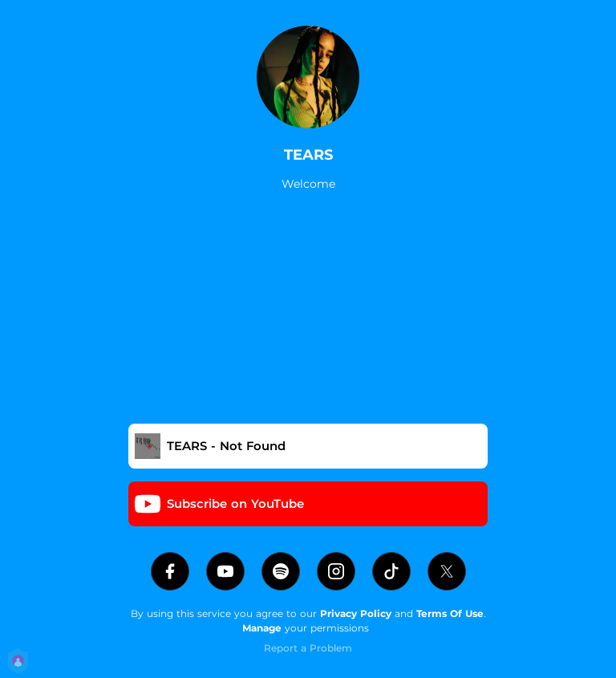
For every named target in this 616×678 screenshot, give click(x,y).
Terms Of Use (450, 613)
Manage (262, 628)
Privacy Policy (356, 613)
